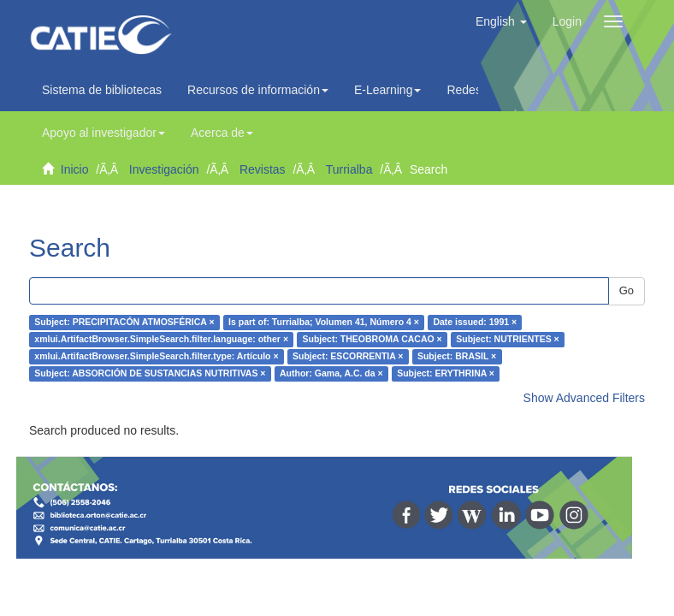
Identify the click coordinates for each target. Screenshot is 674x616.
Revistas (263, 169)
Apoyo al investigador (103, 133)
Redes (468, 90)
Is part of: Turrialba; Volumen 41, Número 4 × (324, 323)
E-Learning (388, 90)
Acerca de (222, 133)
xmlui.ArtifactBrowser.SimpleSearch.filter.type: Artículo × (156, 357)
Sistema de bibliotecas (102, 90)
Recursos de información (258, 90)
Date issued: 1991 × (475, 323)
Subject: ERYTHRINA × (446, 374)
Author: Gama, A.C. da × (331, 374)
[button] (501, 21)
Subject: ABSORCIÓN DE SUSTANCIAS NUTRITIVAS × (150, 374)
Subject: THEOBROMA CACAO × (372, 340)
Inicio (75, 169)
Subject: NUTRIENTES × (507, 340)
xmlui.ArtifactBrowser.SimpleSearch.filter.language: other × (161, 340)
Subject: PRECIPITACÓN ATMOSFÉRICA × (124, 323)
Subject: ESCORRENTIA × (348, 357)
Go (627, 290)
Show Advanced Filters (584, 398)
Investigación (164, 169)
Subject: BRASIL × (457, 357)
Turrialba (349, 169)
